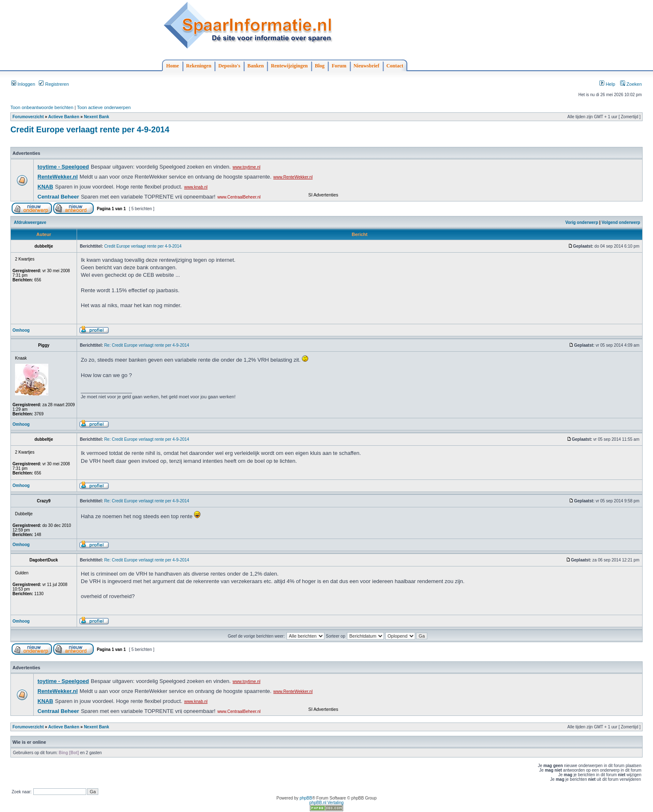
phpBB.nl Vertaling (326, 803)
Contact (395, 66)
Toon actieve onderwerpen (104, 107)
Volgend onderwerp (621, 222)
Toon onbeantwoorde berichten (42, 107)
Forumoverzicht (28, 117)
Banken (255, 66)
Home (173, 66)
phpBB (306, 798)
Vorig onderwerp (582, 222)
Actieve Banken (64, 117)
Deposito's (229, 66)
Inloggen (23, 84)
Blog (320, 66)
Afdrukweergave (30, 222)
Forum (339, 66)
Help (607, 84)
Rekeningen (199, 66)
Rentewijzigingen (289, 66)
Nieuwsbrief (366, 66)
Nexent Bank (96, 117)
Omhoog (21, 330)
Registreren (54, 84)
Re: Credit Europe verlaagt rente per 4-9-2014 (147, 345)
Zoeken (631, 84)
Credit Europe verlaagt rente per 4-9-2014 (90, 129)
